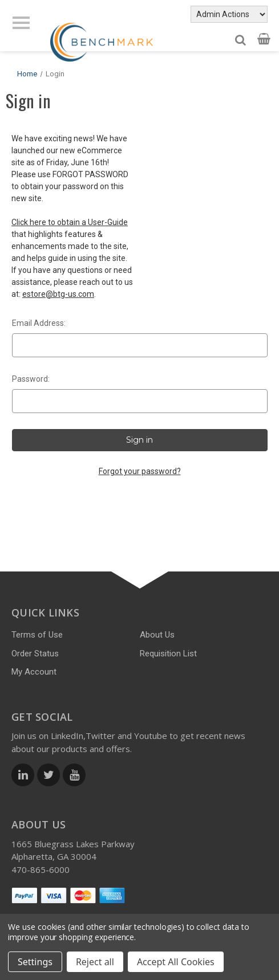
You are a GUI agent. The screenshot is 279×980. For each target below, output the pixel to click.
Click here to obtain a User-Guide (70, 222)
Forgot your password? (140, 471)
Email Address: (39, 323)
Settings (35, 962)
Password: (31, 379)
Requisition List (168, 654)
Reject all (95, 962)
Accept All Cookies (176, 962)
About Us (157, 635)
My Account (34, 672)
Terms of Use (37, 635)
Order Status (35, 654)
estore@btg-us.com (58, 294)
